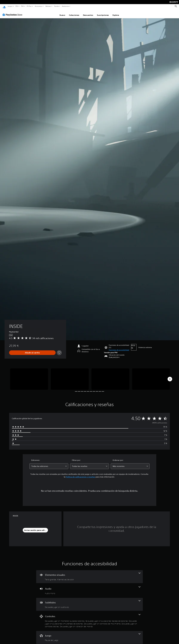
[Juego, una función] (89, 635)
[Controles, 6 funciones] (89, 619)
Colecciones (74, 13)
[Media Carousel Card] (29, 377)
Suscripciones (103, 13)
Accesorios (38, 6)
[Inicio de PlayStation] (4, 6)
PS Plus (29, 6)
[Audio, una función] (89, 588)
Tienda (56, 6)
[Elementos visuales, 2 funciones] (89, 575)
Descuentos (88, 13)
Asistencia (65, 6)
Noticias (48, 6)
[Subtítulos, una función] (89, 602)
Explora (116, 13)
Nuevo (62, 13)
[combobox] (49, 464)
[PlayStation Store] (13, 12)
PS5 (17, 6)
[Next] (170, 377)
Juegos (10, 6)
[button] (119, 348)
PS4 (22, 6)
